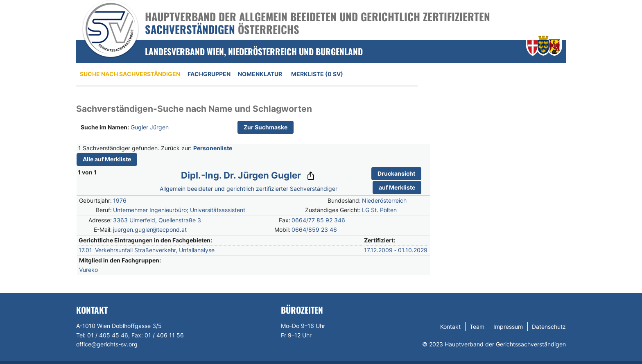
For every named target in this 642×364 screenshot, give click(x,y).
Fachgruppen (209, 74)
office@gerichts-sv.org (107, 344)
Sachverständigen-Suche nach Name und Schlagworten (194, 109)
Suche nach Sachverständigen (130, 74)
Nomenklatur (260, 74)
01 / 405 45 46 (108, 335)
